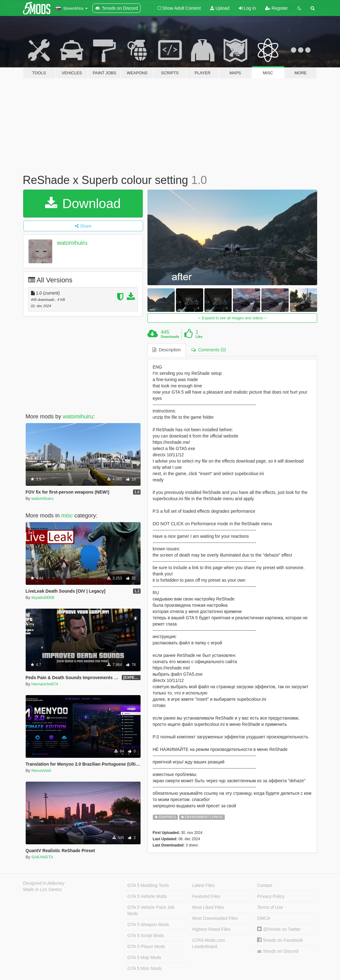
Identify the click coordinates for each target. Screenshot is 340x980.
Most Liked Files (208, 907)
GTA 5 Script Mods (146, 935)
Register (276, 8)
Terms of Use (270, 907)
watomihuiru (72, 243)
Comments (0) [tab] (209, 350)
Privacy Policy (271, 896)
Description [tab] (167, 350)
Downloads (170, 337)
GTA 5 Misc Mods (144, 968)
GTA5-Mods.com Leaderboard (209, 943)
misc (67, 516)
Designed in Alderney (44, 883)
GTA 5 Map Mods (144, 957)
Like (199, 337)
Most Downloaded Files (215, 918)
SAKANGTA (42, 857)
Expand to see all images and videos (232, 318)
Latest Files (203, 885)
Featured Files (206, 896)
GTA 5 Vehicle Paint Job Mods (151, 910)
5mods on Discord (278, 951)
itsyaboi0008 (43, 597)
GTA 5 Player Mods (146, 946)
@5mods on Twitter (279, 929)
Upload (220, 8)
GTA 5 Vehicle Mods (147, 896)
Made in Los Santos (43, 889)
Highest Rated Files (211, 929)
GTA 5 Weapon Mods (148, 925)
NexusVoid (41, 770)
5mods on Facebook (280, 940)
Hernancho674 (45, 684)
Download (83, 204)
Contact (265, 885)
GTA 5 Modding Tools (148, 885)
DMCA (263, 918)
